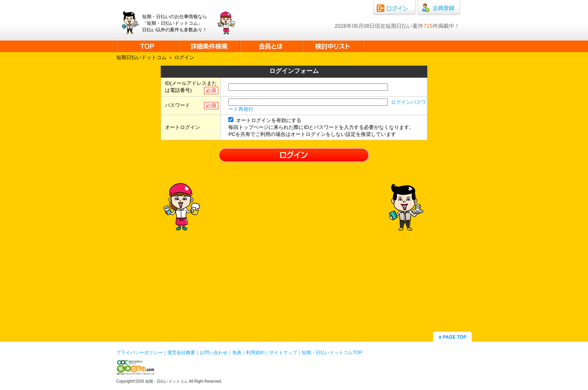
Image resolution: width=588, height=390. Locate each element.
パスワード (178, 105)
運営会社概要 (181, 353)
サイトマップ (283, 353)
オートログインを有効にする (265, 120)
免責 (237, 353)
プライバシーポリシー (139, 353)
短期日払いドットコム (141, 57)
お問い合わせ (214, 353)
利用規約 (255, 353)
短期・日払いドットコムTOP (332, 353)
